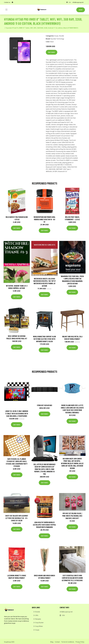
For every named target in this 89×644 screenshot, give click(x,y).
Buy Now (52, 52)
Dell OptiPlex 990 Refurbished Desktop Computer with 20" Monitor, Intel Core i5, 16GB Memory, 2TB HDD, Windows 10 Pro (44, 469)
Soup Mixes (39, 626)
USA (70, 2)
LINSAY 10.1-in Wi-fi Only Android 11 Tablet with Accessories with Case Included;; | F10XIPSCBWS (17, 413)
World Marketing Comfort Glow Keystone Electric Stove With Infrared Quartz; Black (44, 339)
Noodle (61, 36)
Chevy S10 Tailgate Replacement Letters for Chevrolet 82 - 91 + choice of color (17, 518)
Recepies (38, 619)
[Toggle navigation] (6, 10)
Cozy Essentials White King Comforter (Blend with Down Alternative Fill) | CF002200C (72, 578)
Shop (81, 10)
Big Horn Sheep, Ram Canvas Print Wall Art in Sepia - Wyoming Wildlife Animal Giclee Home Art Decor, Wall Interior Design (72, 463)
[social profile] (12, 2)
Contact (57, 642)
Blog (52, 642)
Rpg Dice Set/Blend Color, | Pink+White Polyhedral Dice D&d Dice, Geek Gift (72, 516)
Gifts (37, 615)
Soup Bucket (39, 623)
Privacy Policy (80, 642)
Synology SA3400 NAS (44, 405)
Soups (56, 36)
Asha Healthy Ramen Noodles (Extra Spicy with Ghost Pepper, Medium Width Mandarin (44, 525)
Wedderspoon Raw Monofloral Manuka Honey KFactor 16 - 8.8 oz (44, 219)
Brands (38, 612)
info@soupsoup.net (78, 2)
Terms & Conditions (68, 642)
